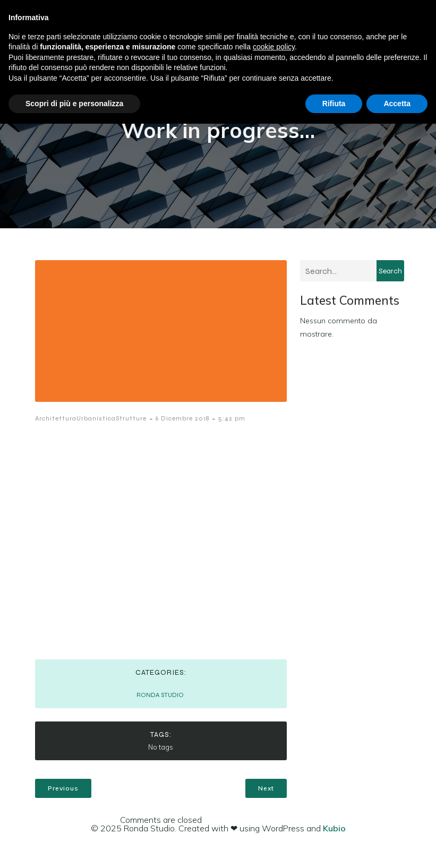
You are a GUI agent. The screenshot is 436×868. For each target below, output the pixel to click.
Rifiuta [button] (334, 104)
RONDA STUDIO (160, 695)
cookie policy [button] (274, 47)
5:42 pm (232, 418)
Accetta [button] (397, 104)
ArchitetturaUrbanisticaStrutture (91, 418)
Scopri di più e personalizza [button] (74, 104)
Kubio (334, 828)
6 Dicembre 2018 (182, 418)
